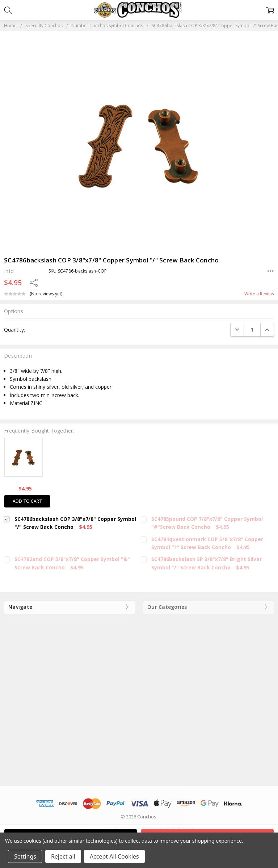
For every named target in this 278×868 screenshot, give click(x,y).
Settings (25, 856)
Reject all (63, 856)
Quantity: (14, 330)
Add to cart (27, 501)
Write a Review (259, 294)
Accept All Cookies (114, 856)
